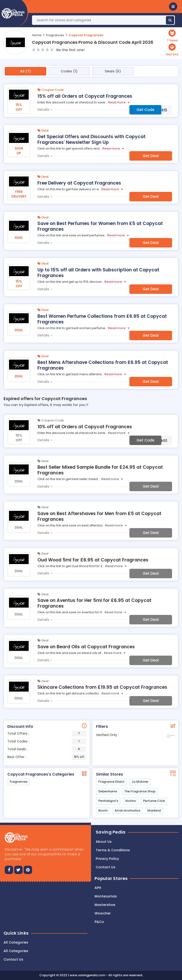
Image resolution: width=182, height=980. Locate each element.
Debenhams (108, 791)
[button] (173, 7)
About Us (104, 842)
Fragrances (55, 35)
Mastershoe (105, 905)
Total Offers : (47, 734)
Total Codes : (47, 741)
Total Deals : (47, 749)
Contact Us (13, 959)
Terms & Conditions (113, 850)
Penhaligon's (108, 801)
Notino (131, 801)
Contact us (106, 867)
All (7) (25, 71)
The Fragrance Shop (140, 791)
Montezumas (106, 896)
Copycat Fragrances (86, 35)
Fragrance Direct (111, 782)
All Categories (16, 942)
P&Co (99, 922)
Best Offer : (47, 757)
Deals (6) (113, 71)
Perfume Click (154, 801)
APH (98, 888)
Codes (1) (69, 71)
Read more (117, 102)
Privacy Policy (107, 859)
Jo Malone (140, 782)
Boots (103, 810)
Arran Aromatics (127, 810)
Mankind (154, 810)
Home (37, 35)
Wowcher (103, 913)
